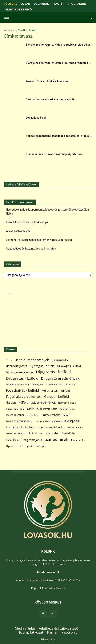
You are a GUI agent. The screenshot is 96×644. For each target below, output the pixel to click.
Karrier (52, 632)
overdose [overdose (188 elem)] (68, 433)
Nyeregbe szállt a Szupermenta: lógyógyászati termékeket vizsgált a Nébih (47, 212)
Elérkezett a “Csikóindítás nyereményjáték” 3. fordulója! (39, 240)
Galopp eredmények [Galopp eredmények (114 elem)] (43, 403)
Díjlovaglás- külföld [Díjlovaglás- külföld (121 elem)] (69, 366)
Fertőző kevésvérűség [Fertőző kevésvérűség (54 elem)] (17, 385)
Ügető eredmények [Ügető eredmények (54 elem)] (36, 446)
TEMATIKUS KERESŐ (18, 9)
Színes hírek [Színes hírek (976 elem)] (57, 439)
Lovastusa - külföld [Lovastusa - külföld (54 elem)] (16, 433)
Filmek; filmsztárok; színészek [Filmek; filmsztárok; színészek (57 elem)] (47, 385)
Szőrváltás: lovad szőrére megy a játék (50, 99)
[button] (91, 17)
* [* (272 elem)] (7, 360)
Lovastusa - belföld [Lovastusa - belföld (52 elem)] (74, 427)
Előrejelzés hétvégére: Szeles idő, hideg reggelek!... (58, 63)
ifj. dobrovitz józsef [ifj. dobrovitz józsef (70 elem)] (47, 409)
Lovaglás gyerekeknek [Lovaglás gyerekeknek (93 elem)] (19, 421)
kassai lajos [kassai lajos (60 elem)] (33, 415)
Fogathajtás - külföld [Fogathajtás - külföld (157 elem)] (56, 391)
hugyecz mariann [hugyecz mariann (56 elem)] (15, 409)
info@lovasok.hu (55, 588)
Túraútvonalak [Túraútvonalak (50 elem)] (78, 440)
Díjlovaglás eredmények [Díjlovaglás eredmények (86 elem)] (20, 372)
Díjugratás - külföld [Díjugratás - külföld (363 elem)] (22, 378)
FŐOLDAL (10, 4)
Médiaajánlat (25, 628)
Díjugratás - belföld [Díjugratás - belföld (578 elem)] (53, 372)
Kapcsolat (69, 632)
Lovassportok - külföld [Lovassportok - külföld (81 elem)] (49, 427)
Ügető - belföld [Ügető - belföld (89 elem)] (15, 446)
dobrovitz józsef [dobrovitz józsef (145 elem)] (16, 366)
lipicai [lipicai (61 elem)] (66, 415)
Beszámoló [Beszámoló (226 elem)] (60, 360)
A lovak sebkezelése (18, 231)
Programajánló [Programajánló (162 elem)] (32, 440)
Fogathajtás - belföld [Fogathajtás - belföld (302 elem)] (23, 390)
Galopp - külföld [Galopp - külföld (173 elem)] (17, 403)
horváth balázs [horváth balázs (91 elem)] (67, 403)
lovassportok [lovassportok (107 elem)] (72, 421)
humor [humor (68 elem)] (30, 409)
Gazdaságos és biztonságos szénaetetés (31, 249)
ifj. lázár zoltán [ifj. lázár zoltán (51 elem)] (67, 409)
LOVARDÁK (41, 4)
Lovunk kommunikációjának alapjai (27, 222)
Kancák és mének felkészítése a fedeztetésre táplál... (59, 136)
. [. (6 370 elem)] (11, 359)
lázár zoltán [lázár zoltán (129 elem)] (52, 433)
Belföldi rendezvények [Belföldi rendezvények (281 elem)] (32, 360)
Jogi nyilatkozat (31, 632)
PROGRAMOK (77, 4)
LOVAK (25, 4)
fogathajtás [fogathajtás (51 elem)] (70, 385)
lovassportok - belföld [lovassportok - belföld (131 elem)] (20, 427)
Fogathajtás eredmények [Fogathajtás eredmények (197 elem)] (24, 397)
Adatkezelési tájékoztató (59, 628)
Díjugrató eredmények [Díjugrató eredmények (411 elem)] (60, 378)
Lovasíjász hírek (36, 118)
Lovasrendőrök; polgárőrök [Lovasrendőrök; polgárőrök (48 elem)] (48, 421)
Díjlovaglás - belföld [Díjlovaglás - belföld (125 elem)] (42, 366)
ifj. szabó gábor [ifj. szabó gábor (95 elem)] (15, 415)
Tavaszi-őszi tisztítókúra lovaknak (47, 81)
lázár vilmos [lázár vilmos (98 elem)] (35, 433)
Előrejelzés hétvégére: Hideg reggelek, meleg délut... (59, 45)
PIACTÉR (58, 4)
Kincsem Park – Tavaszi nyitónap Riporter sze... (56, 154)
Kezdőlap (9, 30)
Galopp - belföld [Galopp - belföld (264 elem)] (57, 396)
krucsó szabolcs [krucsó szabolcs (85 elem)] (51, 415)
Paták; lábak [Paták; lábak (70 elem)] (13, 440)
